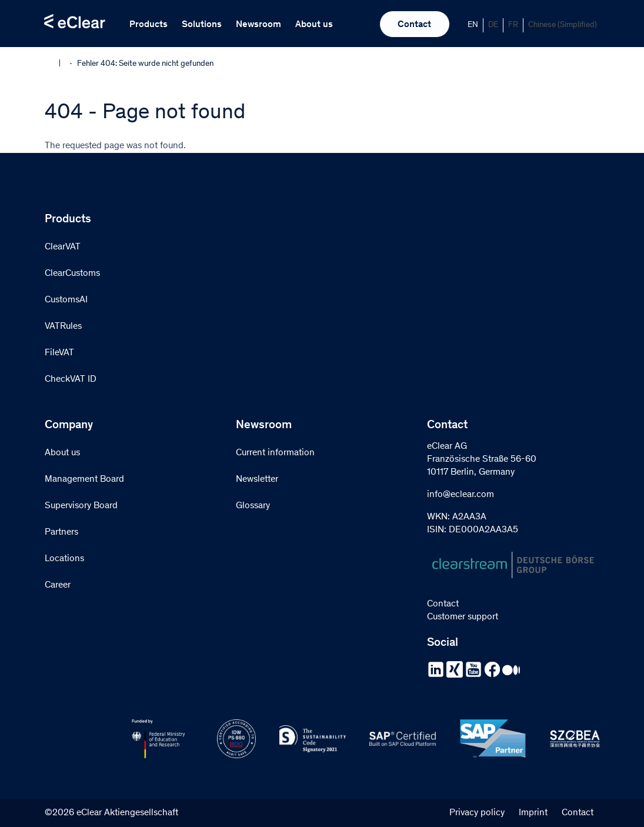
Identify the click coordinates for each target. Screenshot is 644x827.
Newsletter (257, 479)
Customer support (463, 617)
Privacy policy (477, 813)
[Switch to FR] (513, 25)
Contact (414, 25)
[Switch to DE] (493, 25)
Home (52, 63)
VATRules (63, 326)
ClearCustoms (72, 274)
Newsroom (258, 25)
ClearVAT (63, 247)
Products (149, 25)
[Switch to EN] (473, 25)
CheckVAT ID (71, 379)
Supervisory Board (81, 506)
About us (314, 25)
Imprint (533, 813)
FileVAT (59, 353)
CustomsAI (66, 300)
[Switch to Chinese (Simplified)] (563, 25)
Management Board (84, 479)
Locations (64, 559)
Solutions (202, 25)
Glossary (253, 506)
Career (58, 585)
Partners (61, 532)
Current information (275, 453)
